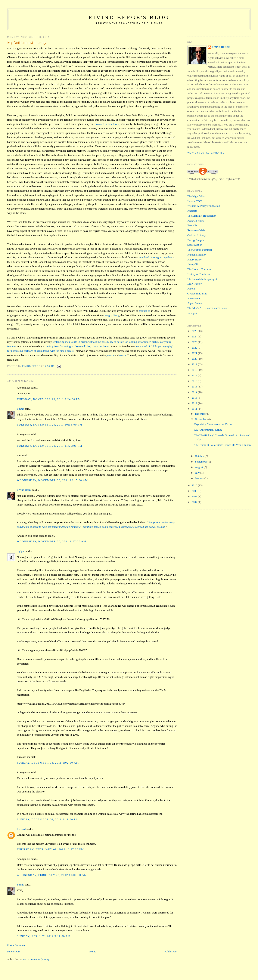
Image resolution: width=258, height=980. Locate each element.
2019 (195, 364)
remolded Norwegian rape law (155, 257)
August (199, 467)
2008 (195, 496)
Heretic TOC (195, 201)
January (200, 478)
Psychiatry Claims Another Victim (213, 424)
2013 (195, 398)
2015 (195, 387)
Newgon (192, 313)
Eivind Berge (24, 490)
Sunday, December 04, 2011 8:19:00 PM (48, 819)
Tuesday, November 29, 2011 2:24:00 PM (49, 399)
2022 (195, 348)
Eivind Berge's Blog (129, 17)
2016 (195, 381)
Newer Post (14, 951)
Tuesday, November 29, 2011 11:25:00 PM (50, 446)
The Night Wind (196, 196)
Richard (21, 829)
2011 (195, 409)
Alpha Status (195, 303)
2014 (195, 392)
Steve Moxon (195, 245)
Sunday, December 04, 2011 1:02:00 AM (48, 763)
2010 (195, 485)
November (201, 419)
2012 (195, 403)
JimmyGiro (194, 264)
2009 (195, 491)
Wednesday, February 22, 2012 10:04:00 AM (52, 875)
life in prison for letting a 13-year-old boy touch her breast (77, 346)
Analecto (192, 211)
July (198, 473)
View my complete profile (206, 153)
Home (93, 951)
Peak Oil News (196, 221)
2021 (195, 353)
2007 (195, 502)
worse (110, 355)
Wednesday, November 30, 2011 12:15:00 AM (52, 480)
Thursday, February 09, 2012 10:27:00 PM (50, 849)
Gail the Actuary (197, 235)
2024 (195, 336)
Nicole (191, 289)
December (201, 414)
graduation (144, 311)
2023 (195, 342)
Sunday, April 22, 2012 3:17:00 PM (44, 936)
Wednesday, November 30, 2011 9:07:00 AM (52, 541)
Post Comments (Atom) (36, 959)
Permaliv (192, 225)
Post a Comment (16, 945)
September (201, 462)
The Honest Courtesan (200, 269)
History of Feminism (199, 274)
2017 (195, 375)
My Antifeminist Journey (208, 430)
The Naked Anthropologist (202, 279)
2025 (195, 331)
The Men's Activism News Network (207, 308)
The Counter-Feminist (200, 250)
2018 (195, 370)
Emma (21, 409)
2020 (195, 359)
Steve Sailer (194, 298)
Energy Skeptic (196, 240)
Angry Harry (112, 315)
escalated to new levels (107, 124)
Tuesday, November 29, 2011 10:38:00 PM (50, 425)
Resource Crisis (196, 230)
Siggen (21, 551)
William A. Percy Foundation (204, 206)
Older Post (171, 951)
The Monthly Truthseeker (202, 216)
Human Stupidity (197, 255)
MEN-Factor (195, 284)
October (200, 456)
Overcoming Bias (197, 293)
